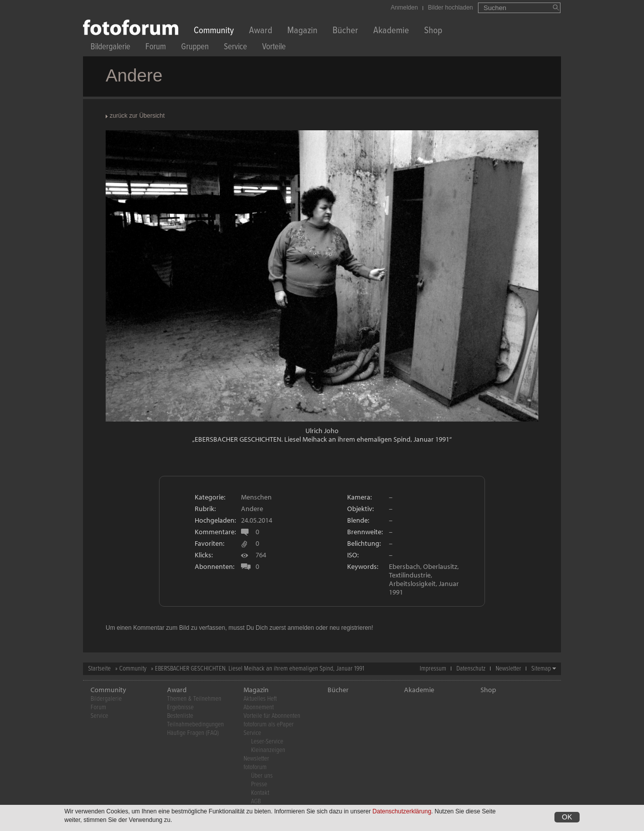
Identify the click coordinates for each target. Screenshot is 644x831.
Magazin (302, 31)
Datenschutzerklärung (402, 811)
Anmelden (405, 8)
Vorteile (274, 48)
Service (235, 48)
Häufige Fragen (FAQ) (193, 733)
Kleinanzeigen (268, 750)
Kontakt (260, 793)
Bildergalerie (110, 48)
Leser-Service (267, 742)
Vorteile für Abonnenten (272, 716)
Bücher (345, 31)
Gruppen (195, 48)
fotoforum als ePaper (269, 725)
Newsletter (508, 669)
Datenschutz (471, 669)
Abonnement (259, 708)
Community (214, 31)
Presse (259, 784)
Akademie (391, 31)
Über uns (262, 776)
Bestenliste (180, 716)
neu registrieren (350, 628)
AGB (256, 802)
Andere (252, 509)
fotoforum (255, 767)
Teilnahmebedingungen (195, 725)
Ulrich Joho (322, 431)
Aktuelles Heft (260, 699)
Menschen (256, 497)
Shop (433, 31)
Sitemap (541, 669)
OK (567, 817)
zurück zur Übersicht (137, 116)
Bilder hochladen (451, 8)
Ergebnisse (180, 708)
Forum (156, 48)
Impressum (433, 669)
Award (261, 31)
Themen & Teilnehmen (194, 699)
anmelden (301, 628)
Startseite (99, 669)
